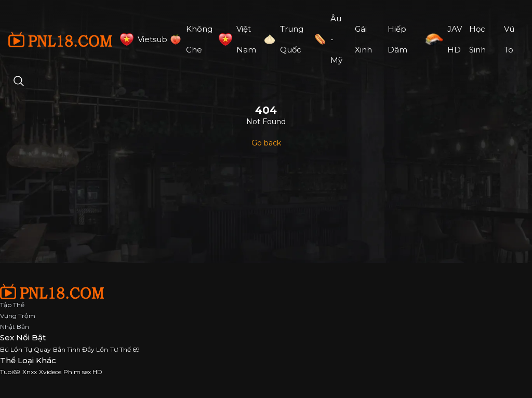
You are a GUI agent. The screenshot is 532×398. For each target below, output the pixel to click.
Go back (266, 143)
